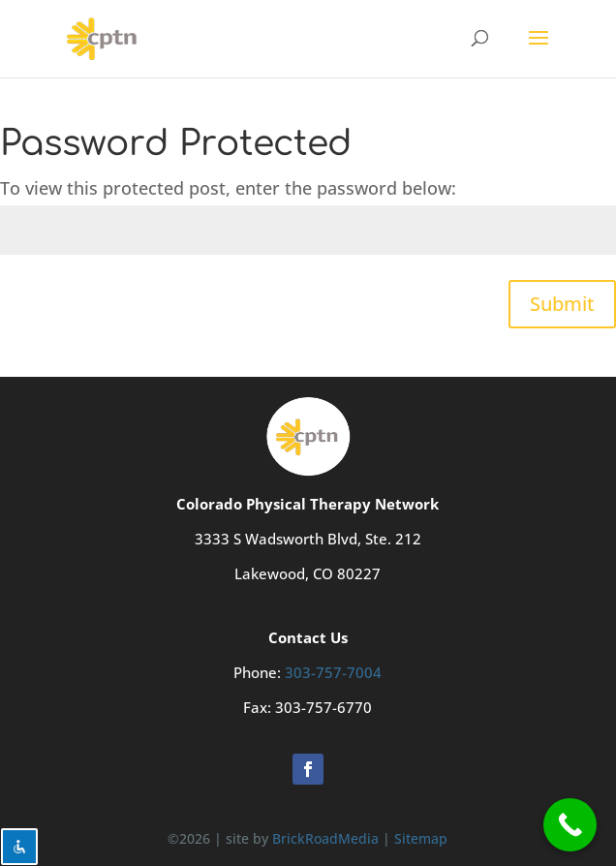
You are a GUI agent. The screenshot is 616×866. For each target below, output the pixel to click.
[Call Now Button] (570, 825)
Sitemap (421, 838)
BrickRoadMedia (325, 838)
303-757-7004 (333, 672)
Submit (562, 304)
